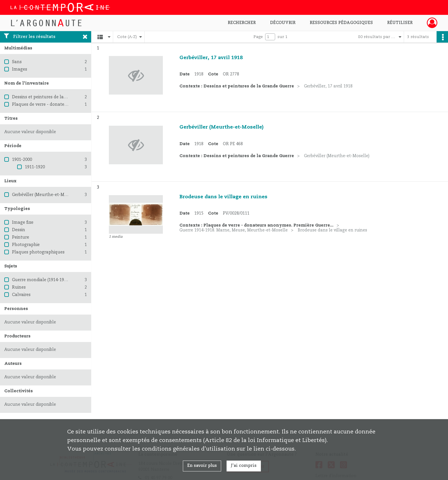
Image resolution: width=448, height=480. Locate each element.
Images (20, 69)
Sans (17, 62)
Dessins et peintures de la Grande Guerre (53, 97)
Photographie (26, 245)
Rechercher (242, 23)
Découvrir (283, 23)
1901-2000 (22, 160)
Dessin (19, 230)
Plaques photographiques (38, 252)
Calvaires (21, 295)
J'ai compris (244, 466)
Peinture (21, 237)
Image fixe (23, 223)
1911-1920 (35, 167)
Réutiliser (400, 23)
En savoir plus (202, 466)
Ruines (19, 287)
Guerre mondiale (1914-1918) (41, 280)
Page (258, 37)
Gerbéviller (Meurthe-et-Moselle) (45, 195)
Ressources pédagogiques (341, 23)
